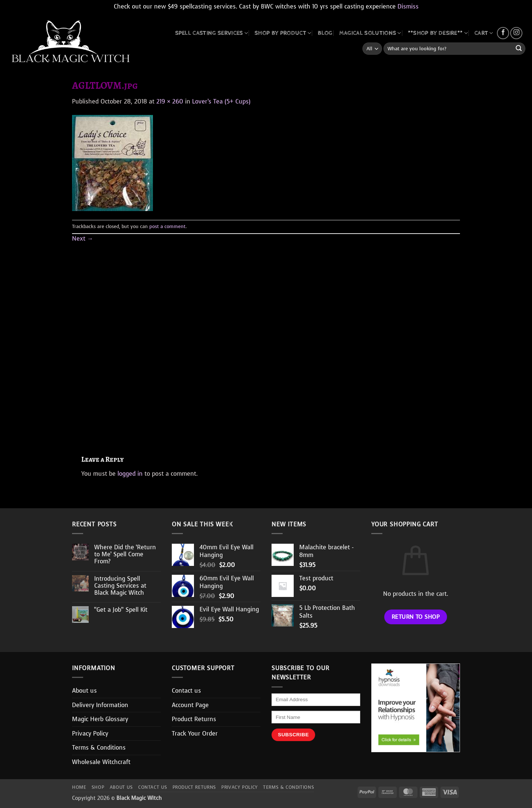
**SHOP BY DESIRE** (438, 33)
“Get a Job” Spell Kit (121, 610)
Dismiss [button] (408, 6)
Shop (98, 787)
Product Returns (194, 719)
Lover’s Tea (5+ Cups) (221, 101)
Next (83, 239)
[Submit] (519, 49)
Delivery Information (100, 705)
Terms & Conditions (99, 748)
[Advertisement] (266, 340)
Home (79, 787)
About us (84, 691)
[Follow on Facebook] (503, 33)
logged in (130, 474)
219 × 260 (170, 101)
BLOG (325, 33)
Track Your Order (195, 734)
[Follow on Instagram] (516, 33)
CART (484, 33)
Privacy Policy (90, 734)
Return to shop (416, 617)
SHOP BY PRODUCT (283, 33)
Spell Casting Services (212, 33)
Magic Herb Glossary (100, 719)
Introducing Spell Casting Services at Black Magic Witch (120, 586)
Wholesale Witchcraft (101, 762)
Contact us (186, 691)
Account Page (190, 705)
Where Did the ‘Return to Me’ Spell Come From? (125, 554)
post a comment (167, 226)
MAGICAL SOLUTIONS (370, 33)
